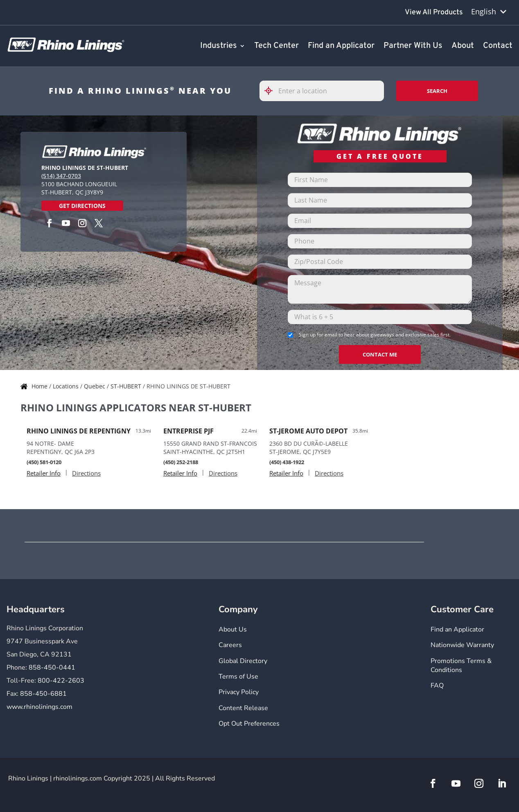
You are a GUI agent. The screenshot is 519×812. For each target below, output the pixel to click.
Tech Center (276, 46)
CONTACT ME (380, 354)
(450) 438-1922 (287, 462)
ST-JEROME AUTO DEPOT (308, 431)
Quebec (95, 386)
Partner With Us (413, 46)
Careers (230, 645)
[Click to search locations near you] (272, 91)
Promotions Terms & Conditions (461, 665)
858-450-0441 (52, 668)
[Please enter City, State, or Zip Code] (322, 91)
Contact (498, 46)
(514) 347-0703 (61, 176)
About (463, 46)
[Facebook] (50, 223)
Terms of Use (238, 677)
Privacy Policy (239, 692)
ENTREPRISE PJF (188, 431)
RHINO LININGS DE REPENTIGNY (79, 431)
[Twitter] (99, 223)
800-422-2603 (61, 681)
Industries (219, 46)
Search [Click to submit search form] (437, 91)
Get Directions (82, 206)
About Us (233, 629)
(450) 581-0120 (44, 462)
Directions (86, 473)
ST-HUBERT (127, 386)
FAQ (437, 686)
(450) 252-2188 (181, 462)
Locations (67, 386)
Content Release (243, 708)
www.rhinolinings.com (39, 707)
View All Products (434, 12)
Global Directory (243, 661)
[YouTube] (66, 223)
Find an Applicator (341, 46)
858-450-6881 (43, 694)
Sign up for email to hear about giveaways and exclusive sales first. (375, 335)
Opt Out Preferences (249, 724)
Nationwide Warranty (462, 645)
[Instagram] (82, 223)
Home (40, 386)
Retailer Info (44, 473)
